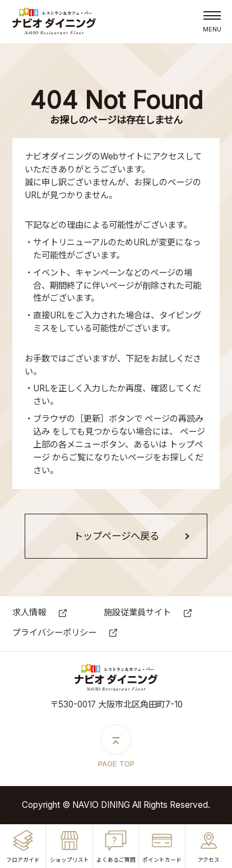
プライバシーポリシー (54, 632)
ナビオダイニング (54, 22)
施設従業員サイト (137, 612)
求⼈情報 (29, 612)
